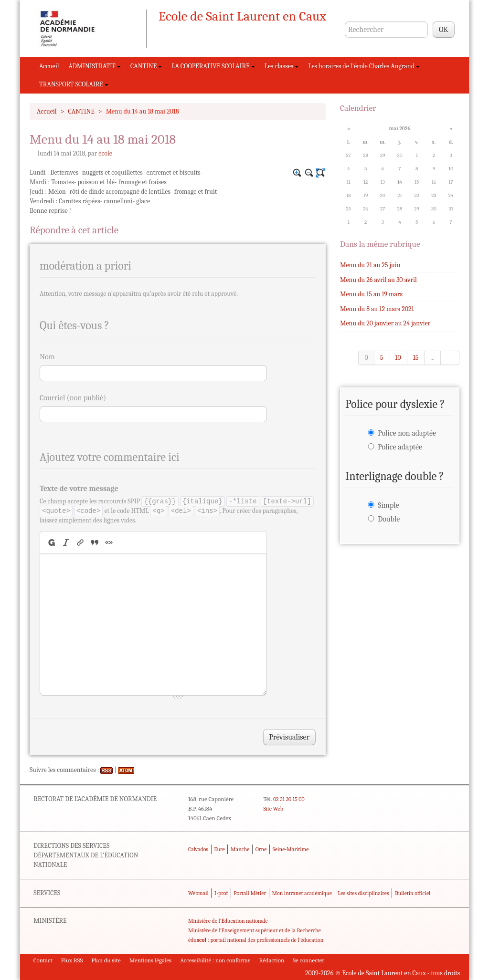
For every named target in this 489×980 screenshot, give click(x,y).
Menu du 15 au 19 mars (371, 294)
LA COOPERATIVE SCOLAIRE (213, 66)
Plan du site (106, 960)
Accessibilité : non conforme (215, 960)
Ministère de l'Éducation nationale (228, 921)
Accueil (49, 66)
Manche (240, 849)
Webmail (198, 893)
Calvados (198, 849)
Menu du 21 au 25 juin (370, 265)
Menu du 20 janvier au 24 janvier (385, 323)
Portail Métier (250, 893)
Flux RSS (72, 960)
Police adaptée (400, 447)
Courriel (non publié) (73, 398)
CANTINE (146, 66)
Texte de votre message (79, 489)
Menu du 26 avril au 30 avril (378, 280)
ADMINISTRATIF (95, 66)
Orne (261, 849)
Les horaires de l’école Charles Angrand (364, 66)
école (105, 153)
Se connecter (308, 960)
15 (416, 358)
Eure (219, 849)
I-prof (221, 893)
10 (398, 358)
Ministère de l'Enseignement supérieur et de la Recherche (255, 930)
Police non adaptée (407, 433)
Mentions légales (151, 960)
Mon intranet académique (302, 893)
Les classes (282, 66)
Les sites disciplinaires (363, 893)
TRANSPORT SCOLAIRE (74, 84)
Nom (47, 357)
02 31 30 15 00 (289, 799)
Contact (43, 960)
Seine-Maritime (291, 849)
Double (389, 519)
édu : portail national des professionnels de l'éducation (256, 940)
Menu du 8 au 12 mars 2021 (377, 309)
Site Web (273, 809)
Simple (388, 505)
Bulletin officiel (413, 893)
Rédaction (272, 960)
